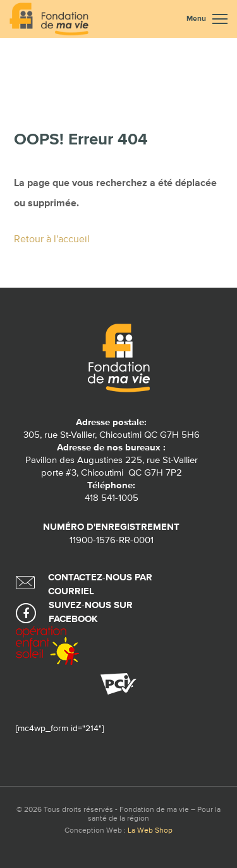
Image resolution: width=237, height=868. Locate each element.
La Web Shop (150, 831)
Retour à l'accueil (52, 240)
